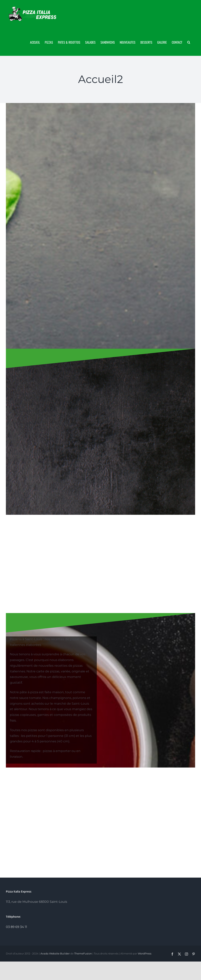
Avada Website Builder (55, 953)
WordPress (145, 953)
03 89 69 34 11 (16, 927)
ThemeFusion (83, 953)
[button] (189, 42)
